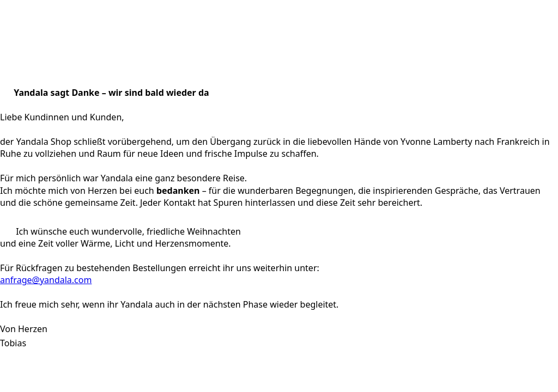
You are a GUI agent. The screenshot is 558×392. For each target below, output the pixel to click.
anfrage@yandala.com (46, 280)
